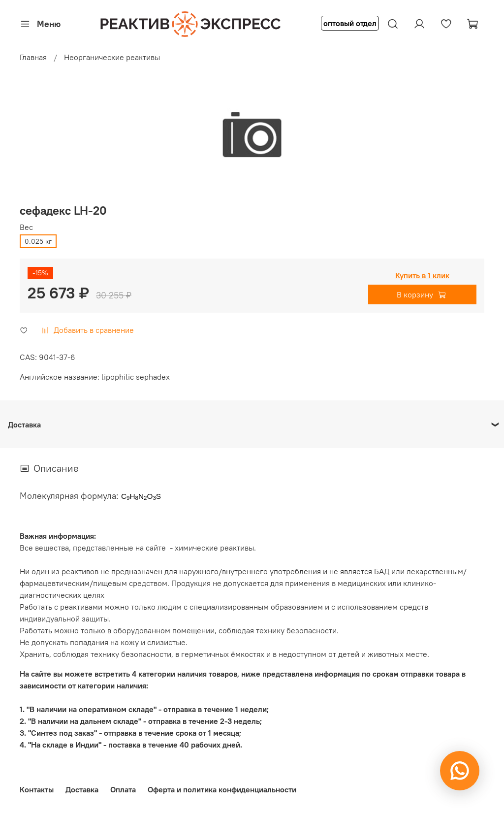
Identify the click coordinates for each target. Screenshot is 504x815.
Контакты (37, 789)
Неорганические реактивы (112, 57)
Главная (33, 57)
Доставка (82, 789)
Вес (26, 227)
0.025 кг (38, 241)
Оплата (123, 789)
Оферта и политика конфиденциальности (222, 789)
